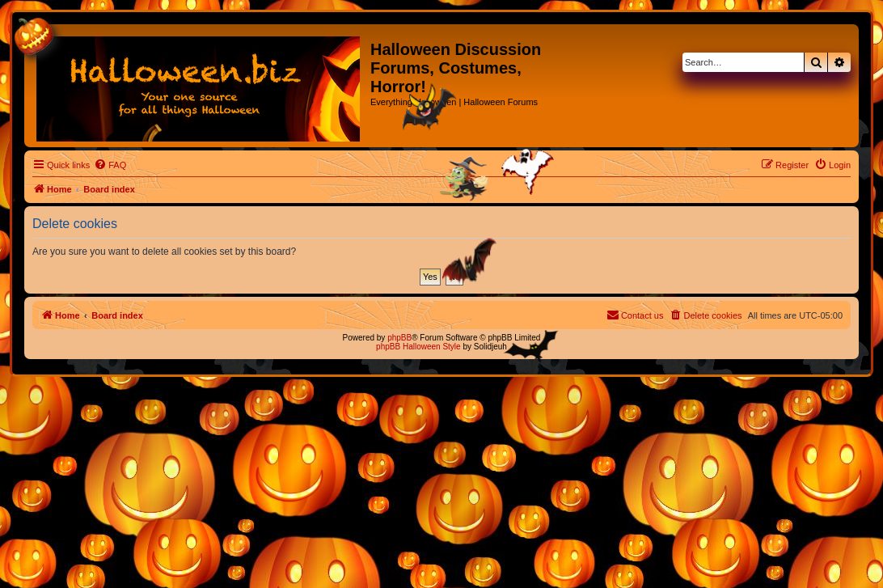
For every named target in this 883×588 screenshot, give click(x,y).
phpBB (399, 338)
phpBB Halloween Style (418, 347)
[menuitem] (110, 165)
